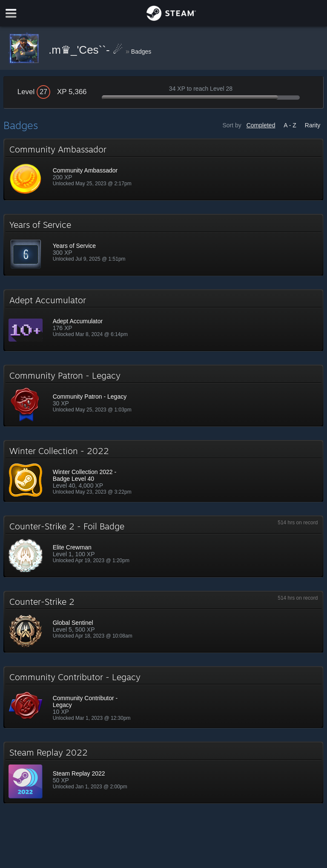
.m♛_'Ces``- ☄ (87, 50)
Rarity (313, 125)
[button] (164, 170)
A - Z (290, 125)
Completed (261, 125)
